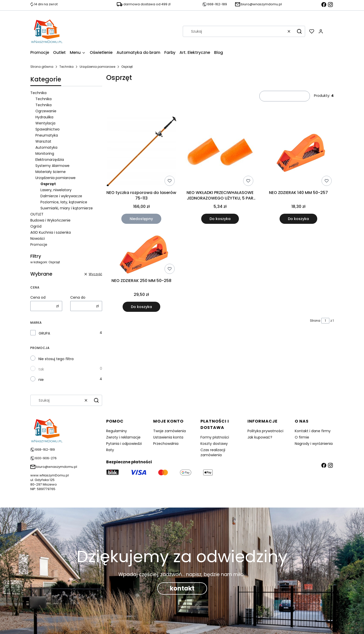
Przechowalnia (166, 444)
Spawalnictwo (48, 129)
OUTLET (37, 214)
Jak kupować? (260, 437)
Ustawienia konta (168, 437)
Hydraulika (44, 117)
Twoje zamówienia (169, 431)
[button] (299, 31)
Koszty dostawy (214, 444)
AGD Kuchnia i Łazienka (51, 232)
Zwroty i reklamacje (123, 437)
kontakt (182, 588)
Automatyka (46, 147)
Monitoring (45, 154)
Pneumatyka (47, 135)
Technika (66, 67)
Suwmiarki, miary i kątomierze (67, 208)
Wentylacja (45, 123)
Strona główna (42, 67)
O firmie (302, 437)
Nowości (38, 238)
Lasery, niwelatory (56, 190)
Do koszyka (220, 219)
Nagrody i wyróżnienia (314, 444)
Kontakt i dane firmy (313, 431)
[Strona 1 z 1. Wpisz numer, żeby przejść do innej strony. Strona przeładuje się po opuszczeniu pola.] (325, 321)
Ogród (36, 226)
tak (41, 369)
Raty (110, 450)
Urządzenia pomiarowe (97, 67)
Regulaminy (117, 431)
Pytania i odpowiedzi (124, 444)
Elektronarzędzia (50, 160)
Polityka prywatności (265, 431)
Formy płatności (215, 437)
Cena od (38, 297)
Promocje (39, 245)
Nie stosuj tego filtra (56, 359)
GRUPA (44, 333)
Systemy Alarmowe (52, 166)
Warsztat (43, 141)
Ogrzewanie (46, 111)
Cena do (78, 297)
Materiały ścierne (51, 172)
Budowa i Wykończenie (50, 220)
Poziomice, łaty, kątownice (64, 202)
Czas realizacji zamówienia (213, 452)
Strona (315, 321)
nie (41, 380)
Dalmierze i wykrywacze (61, 196)
